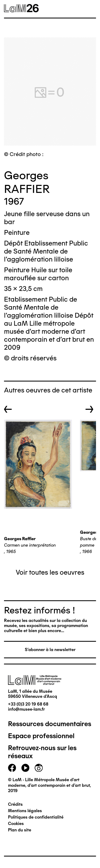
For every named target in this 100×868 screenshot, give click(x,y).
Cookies (16, 824)
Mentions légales (25, 811)
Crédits (15, 804)
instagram (39, 768)
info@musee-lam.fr (26, 709)
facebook (12, 768)
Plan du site (20, 830)
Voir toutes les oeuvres (50, 572)
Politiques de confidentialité (36, 817)
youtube (25, 768)
